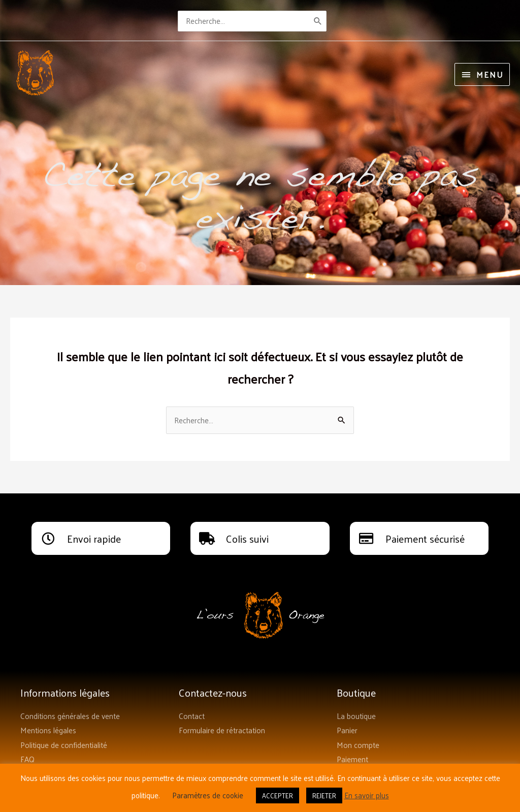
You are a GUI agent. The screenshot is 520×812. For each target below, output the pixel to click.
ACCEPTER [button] (278, 795)
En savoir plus (367, 795)
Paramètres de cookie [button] (208, 795)
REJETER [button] (324, 795)
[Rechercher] (322, 20)
